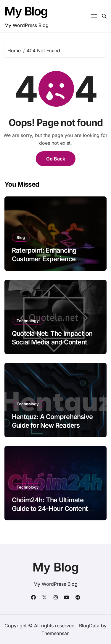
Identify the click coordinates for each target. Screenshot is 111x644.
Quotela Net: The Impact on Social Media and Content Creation (52, 342)
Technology (28, 321)
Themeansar (55, 633)
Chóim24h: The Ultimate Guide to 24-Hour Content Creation (50, 508)
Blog (21, 237)
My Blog (26, 11)
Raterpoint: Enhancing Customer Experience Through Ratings (44, 259)
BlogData (89, 626)
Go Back (56, 159)
